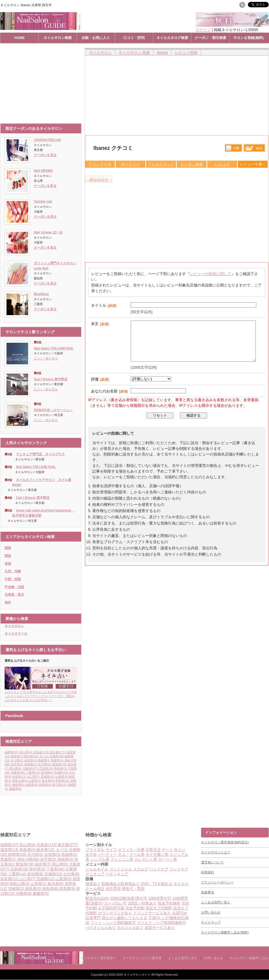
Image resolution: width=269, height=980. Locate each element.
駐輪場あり (111, 884)
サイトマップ (211, 922)
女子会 (91, 854)
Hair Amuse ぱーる (48, 232)
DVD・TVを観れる (157, 884)
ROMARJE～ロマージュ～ (53, 410)
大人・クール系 (131, 854)
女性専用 (113, 889)
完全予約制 (135, 908)
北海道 (41, 752)
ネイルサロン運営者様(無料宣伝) (225, 842)
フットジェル (121, 869)
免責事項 (208, 892)
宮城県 (62, 773)
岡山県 (16, 768)
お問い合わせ (211, 912)
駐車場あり (130, 884)
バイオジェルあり (101, 928)
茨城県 (48, 777)
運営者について (212, 862)
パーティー (107, 854)
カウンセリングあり (115, 913)
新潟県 (48, 773)
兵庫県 (18, 773)
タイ (45, 756)
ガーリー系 (168, 859)
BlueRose (41, 294)
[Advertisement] (42, 83)
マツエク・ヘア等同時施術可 (162, 923)
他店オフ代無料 (159, 908)
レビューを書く (253, 164)
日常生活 (153, 850)
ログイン (203, 30)
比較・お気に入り (96, 38)
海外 (8, 602)
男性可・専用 (133, 889)
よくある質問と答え (216, 902)
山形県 (35, 781)
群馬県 (46, 785)
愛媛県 (15, 789)
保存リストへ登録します (254, 149)
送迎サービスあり (160, 928)
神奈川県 (29, 859)
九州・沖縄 (13, 571)
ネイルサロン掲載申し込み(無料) (225, 932)
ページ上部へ (264, 807)
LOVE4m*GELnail (47, 140)
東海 (8, 564)
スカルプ (141, 869)
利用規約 (208, 872)
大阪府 (31, 768)
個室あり (93, 884)
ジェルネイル (97, 869)
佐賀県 (31, 760)
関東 (8, 548)
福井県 (43, 864)
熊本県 (61, 768)
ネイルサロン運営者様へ (98, 958)
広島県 (47, 768)
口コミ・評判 (134, 38)
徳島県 (19, 785)
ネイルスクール (16, 633)
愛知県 (60, 764)
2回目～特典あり (142, 903)
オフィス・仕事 (131, 850)
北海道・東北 (14, 595)
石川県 (18, 760)
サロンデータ (100, 164)
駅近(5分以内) (97, 898)
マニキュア (95, 874)
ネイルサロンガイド (137, 975)
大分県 (71, 874)
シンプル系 (100, 859)
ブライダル (95, 850)
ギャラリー (130, 164)
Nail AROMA (43, 171)
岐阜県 (32, 756)
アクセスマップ (161, 164)
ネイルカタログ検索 (172, 38)
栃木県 (49, 781)
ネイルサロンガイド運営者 (142, 958)
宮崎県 (17, 889)
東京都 (58, 752)
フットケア (179, 869)
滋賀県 (10, 850)
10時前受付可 (160, 898)
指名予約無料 (169, 903)
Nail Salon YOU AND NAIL (54, 348)
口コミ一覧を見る (46, 358)
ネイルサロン (14, 626)
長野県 (63, 781)
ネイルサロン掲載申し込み (249, 958)
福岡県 (12, 752)
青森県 (58, 760)
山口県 (34, 777)
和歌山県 (20, 781)
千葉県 (56, 869)
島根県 (44, 760)
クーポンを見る (45, 155)
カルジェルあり (130, 928)
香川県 (60, 785)
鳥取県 (18, 756)
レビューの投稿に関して (211, 274)
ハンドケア (159, 869)
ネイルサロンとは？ (216, 852)
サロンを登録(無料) (249, 38)
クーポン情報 (192, 164)
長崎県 (31, 764)
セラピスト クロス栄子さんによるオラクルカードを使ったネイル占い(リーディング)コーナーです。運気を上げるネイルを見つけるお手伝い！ (41, 694)
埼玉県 (45, 764)
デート (168, 850)
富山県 (27, 752)
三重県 (33, 773)
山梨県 (62, 777)
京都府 (57, 756)
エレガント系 (146, 859)
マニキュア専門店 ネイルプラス (40, 454)
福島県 (32, 785)
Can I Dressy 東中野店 (51, 379)
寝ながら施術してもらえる (124, 918)
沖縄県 (24, 893)
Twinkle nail (43, 202)
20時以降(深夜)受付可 (129, 898)
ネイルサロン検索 (58, 38)
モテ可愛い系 (157, 854)
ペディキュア (117, 874)
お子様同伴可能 (111, 908)
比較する (233, 148)
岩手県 (18, 764)
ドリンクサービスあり (152, 913)
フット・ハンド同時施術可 (113, 923)
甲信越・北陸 (14, 587)
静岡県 (18, 854)
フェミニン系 (122, 859)
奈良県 (20, 777)
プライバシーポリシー (217, 882)
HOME (20, 38)
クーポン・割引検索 (210, 38)
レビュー (222, 164)
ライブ (111, 850)
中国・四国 (13, 579)
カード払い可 (116, 903)
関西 (8, 556)
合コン (180, 850)
